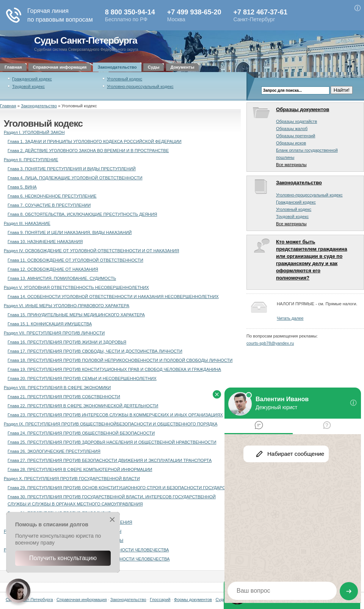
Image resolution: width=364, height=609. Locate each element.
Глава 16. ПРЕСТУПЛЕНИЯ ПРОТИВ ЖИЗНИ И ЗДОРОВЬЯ (67, 342)
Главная (13, 67)
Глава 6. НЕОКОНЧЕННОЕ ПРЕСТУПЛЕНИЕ (52, 196)
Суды (154, 67)
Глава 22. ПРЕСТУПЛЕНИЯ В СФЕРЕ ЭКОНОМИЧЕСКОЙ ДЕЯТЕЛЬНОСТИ (83, 406)
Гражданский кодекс (32, 79)
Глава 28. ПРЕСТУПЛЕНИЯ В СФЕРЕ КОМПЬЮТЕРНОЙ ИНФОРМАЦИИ (80, 469)
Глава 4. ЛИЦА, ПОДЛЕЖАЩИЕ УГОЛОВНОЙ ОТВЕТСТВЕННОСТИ (75, 178)
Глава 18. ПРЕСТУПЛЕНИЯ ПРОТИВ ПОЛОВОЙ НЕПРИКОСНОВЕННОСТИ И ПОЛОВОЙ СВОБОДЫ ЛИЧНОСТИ (120, 360)
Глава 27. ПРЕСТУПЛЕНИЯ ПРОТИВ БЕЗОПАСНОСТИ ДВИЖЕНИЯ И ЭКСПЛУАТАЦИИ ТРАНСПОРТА (110, 460)
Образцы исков (291, 143)
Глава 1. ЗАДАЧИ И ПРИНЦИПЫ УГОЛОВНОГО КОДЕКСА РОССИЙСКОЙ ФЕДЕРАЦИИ (95, 141)
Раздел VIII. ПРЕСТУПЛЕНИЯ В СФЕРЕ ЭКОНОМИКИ (57, 388)
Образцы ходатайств (297, 121)
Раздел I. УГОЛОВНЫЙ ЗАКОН (34, 132)
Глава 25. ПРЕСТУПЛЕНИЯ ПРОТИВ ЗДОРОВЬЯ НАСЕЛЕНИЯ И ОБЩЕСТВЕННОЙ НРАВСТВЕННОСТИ (112, 442)
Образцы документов (303, 109)
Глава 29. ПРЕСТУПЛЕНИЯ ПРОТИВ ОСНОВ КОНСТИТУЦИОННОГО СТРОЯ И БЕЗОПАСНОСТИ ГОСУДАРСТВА (120, 488)
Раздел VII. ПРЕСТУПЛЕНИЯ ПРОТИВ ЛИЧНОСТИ (54, 333)
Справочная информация (60, 67)
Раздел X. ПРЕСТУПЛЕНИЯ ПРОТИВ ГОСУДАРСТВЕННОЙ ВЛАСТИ (72, 479)
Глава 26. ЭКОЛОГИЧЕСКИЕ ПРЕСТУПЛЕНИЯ (54, 451)
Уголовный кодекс (125, 79)
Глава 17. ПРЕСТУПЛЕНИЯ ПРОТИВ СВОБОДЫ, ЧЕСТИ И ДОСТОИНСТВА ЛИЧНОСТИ (95, 351)
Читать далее (290, 318)
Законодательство (117, 67)
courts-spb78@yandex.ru (270, 343)
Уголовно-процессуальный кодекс (140, 86)
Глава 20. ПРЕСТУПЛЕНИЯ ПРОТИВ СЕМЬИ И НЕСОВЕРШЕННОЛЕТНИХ (82, 378)
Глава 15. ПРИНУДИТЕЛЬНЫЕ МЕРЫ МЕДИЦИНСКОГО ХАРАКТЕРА (76, 315)
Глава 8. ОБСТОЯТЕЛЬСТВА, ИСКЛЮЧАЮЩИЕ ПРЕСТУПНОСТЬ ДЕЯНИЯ (82, 214)
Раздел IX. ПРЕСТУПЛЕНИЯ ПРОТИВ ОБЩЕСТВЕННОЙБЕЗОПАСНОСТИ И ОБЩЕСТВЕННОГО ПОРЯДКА (111, 424)
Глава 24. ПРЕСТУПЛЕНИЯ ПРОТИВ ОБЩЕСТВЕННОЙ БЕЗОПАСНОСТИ (81, 433)
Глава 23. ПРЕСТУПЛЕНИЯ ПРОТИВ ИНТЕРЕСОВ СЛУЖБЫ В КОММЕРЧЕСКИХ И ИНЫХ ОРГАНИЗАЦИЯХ (115, 415)
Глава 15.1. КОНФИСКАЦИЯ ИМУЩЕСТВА (50, 324)
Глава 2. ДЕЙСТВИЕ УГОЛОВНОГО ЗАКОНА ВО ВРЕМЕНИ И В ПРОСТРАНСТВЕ (88, 151)
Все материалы (291, 165)
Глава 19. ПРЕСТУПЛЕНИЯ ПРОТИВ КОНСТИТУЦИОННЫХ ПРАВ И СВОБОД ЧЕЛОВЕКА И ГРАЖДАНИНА (114, 369)
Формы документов (193, 600)
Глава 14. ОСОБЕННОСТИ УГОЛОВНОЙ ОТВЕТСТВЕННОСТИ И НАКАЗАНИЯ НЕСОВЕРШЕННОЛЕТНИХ (113, 297)
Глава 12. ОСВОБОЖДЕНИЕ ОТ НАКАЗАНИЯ (53, 269)
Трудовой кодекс (28, 86)
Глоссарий (160, 600)
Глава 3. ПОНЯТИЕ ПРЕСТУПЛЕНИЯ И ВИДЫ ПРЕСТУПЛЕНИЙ (72, 169)
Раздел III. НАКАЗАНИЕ (27, 223)
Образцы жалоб (292, 129)
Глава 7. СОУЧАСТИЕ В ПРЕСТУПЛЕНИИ (49, 205)
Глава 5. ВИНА (22, 187)
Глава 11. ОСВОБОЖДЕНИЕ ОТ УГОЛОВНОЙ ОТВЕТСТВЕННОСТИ (75, 260)
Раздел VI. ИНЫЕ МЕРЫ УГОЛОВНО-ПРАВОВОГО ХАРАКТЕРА (67, 306)
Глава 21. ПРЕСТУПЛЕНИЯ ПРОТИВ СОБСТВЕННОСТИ (64, 397)
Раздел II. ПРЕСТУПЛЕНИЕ (31, 160)
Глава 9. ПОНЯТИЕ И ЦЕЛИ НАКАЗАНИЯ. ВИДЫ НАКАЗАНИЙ (70, 232)
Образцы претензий (296, 136)
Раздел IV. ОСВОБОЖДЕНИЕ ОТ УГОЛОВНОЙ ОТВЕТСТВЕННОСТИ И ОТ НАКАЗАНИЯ (91, 251)
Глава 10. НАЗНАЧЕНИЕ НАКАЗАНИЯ (45, 242)
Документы (183, 67)
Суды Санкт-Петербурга (86, 40)
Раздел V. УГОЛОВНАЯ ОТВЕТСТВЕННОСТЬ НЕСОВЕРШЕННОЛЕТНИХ (76, 287)
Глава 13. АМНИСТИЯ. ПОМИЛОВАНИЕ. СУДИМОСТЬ (62, 278)
